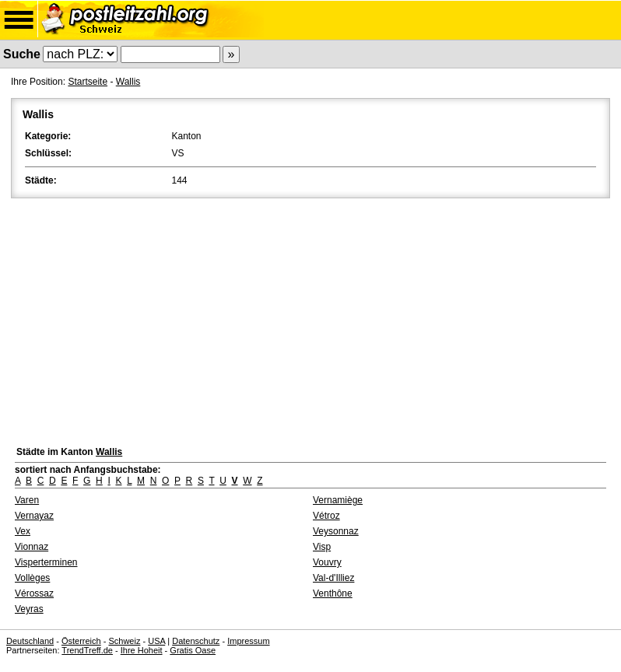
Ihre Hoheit (142, 650)
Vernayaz (34, 516)
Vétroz (326, 516)
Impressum (248, 641)
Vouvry (327, 562)
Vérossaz (34, 593)
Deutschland (30, 641)
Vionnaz (32, 547)
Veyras (29, 609)
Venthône (333, 593)
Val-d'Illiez (333, 578)
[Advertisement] (310, 318)
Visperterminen (46, 562)
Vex (23, 531)
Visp (322, 547)
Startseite (88, 82)
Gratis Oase (193, 650)
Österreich (81, 641)
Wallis (128, 82)
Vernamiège (338, 500)
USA (156, 641)
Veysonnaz (336, 531)
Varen (27, 500)
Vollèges (32, 578)
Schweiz (124, 641)
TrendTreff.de (87, 650)
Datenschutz (196, 641)
